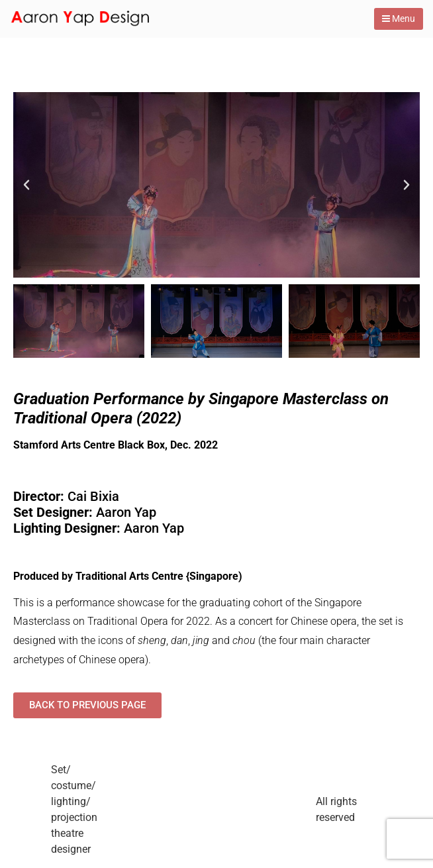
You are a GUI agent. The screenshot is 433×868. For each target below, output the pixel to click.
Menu (399, 19)
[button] (26, 185)
